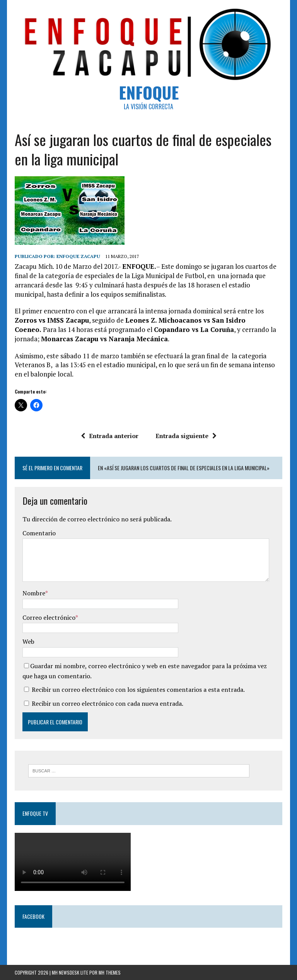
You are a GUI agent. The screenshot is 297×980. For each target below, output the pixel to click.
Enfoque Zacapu (78, 256)
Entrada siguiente (186, 436)
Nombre (34, 593)
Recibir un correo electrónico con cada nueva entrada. (108, 703)
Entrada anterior (110, 436)
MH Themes (110, 972)
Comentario (39, 533)
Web (28, 641)
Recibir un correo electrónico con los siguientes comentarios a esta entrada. (138, 689)
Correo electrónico (49, 617)
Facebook (33, 916)
